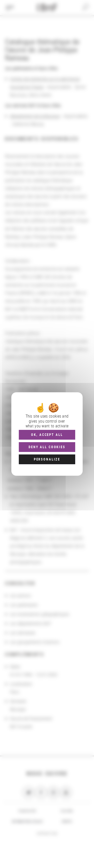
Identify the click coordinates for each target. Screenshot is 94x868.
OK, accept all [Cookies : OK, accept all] (47, 435)
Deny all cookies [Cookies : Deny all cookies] (47, 447)
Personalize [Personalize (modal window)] (47, 459)
